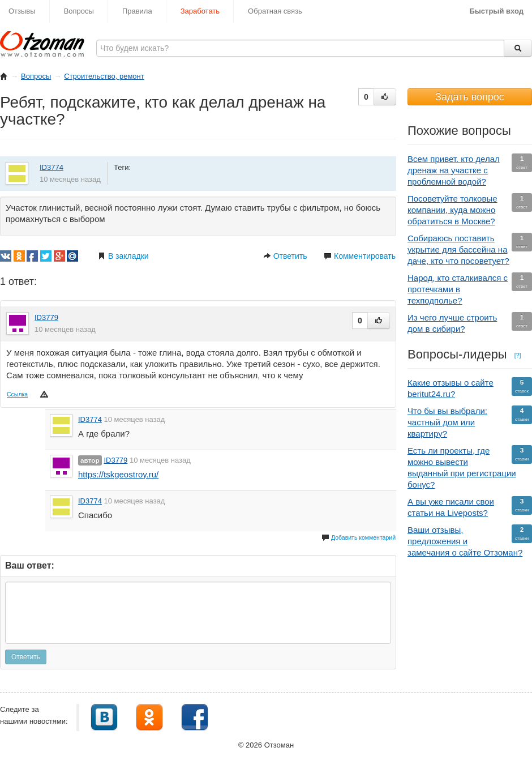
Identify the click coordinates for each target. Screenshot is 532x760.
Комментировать (360, 256)
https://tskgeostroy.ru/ (118, 474)
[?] (518, 355)
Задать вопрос (470, 97)
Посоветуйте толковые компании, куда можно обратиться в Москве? (470, 210)
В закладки (123, 256)
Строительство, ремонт (104, 76)
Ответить (285, 256)
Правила (137, 11)
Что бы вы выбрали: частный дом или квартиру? (470, 422)
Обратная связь (275, 11)
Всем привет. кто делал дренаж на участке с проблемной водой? (470, 170)
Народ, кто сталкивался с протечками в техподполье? (470, 289)
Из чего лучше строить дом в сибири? (470, 323)
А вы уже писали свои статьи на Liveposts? (470, 507)
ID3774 (52, 167)
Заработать (200, 11)
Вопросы (79, 11)
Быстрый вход (496, 11)
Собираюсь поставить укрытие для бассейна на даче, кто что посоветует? (470, 249)
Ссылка (17, 394)
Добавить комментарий (359, 537)
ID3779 (46, 317)
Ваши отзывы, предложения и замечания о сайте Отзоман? (470, 541)
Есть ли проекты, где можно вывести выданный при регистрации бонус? (470, 467)
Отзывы (22, 11)
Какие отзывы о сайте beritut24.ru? (470, 388)
